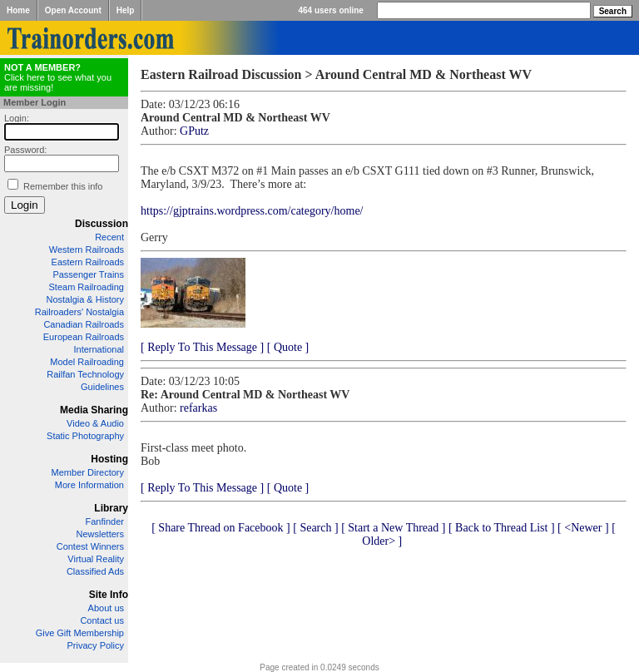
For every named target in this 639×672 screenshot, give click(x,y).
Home (18, 10)
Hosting (109, 459)
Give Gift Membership (80, 633)
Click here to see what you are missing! (58, 77)
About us (106, 608)
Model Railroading (87, 362)
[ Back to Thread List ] (502, 528)
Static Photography (85, 436)
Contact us (102, 620)
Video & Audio (95, 423)
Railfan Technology (85, 374)
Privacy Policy (96, 645)
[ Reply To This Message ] (202, 347)
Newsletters (100, 534)
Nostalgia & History (85, 299)
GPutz (194, 131)
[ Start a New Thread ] (393, 528)
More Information (89, 485)
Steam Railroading (87, 287)
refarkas (198, 408)
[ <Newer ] (583, 528)
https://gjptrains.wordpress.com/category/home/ (252, 211)
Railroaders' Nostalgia (79, 312)
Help (126, 10)
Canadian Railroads (84, 324)
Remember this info (63, 186)
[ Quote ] (288, 347)
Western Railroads (87, 250)
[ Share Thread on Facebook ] (221, 528)
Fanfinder (105, 521)
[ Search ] (315, 528)
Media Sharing (94, 410)
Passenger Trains (88, 274)
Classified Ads (95, 571)
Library (111, 508)
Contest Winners (90, 546)
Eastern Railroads (88, 262)
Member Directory (88, 472)
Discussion (102, 224)
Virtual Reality (96, 559)
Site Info (109, 595)
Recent (109, 237)
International (99, 349)
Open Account (73, 10)
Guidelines (102, 387)
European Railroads (84, 337)
